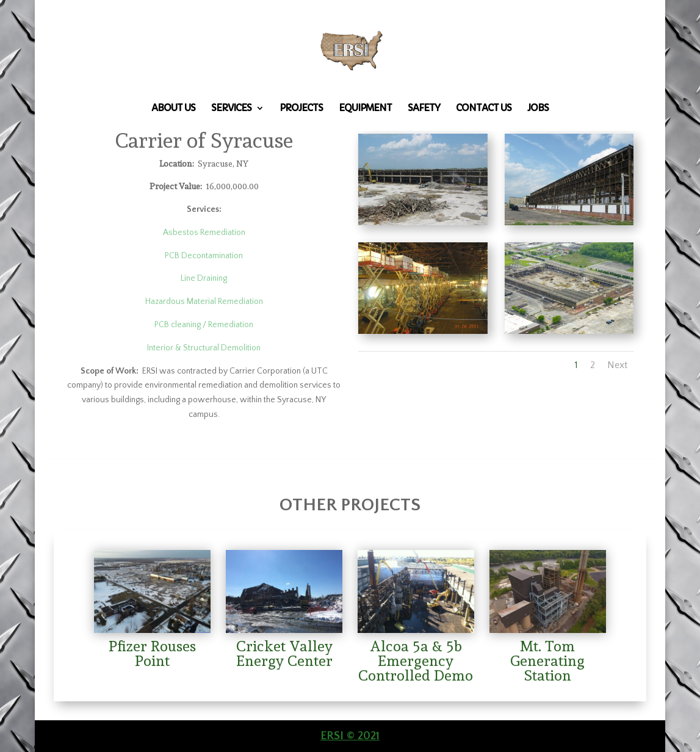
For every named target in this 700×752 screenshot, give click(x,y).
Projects (301, 109)
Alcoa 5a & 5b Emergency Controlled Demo (416, 661)
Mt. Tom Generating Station (547, 661)
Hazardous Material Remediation (204, 302)
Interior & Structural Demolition (204, 348)
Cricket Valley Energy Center (284, 653)
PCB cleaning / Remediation (204, 325)
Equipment (365, 109)
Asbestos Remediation (204, 233)
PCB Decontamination (204, 256)
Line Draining (204, 278)
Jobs (538, 109)
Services (231, 109)
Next (617, 365)
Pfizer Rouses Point (152, 653)
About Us (173, 109)
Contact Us (484, 109)
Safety (424, 109)
